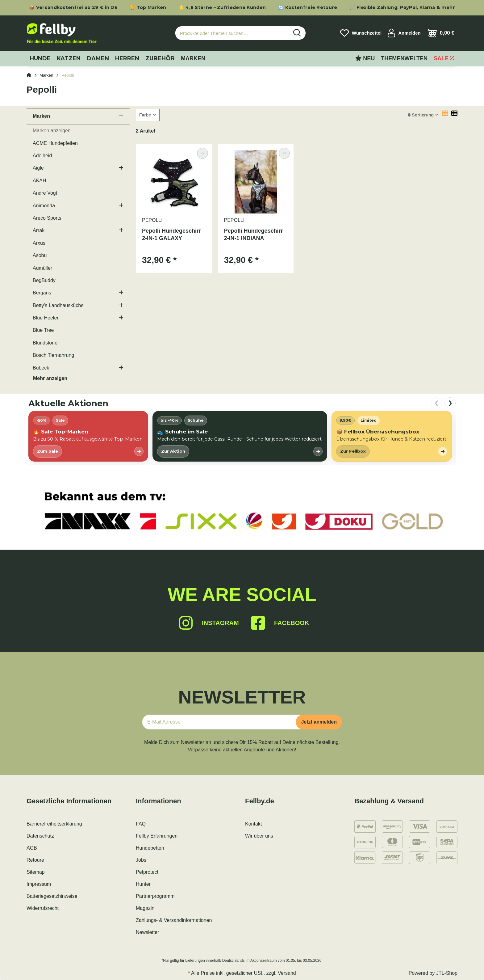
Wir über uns (259, 836)
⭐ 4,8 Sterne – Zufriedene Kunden (222, 7)
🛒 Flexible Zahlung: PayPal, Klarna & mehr (402, 7)
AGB (32, 848)
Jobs (141, 860)
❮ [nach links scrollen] (437, 403)
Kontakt (253, 824)
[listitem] (88, 436)
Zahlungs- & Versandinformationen (174, 920)
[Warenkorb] (441, 33)
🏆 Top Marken (148, 7)
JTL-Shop (447, 973)
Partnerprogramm (155, 896)
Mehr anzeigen (50, 378)
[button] (404, 33)
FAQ (141, 824)
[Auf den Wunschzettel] (202, 153)
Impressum (39, 884)
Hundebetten (150, 848)
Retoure (35, 860)
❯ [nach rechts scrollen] (450, 403)
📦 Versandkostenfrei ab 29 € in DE (73, 7)
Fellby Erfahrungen (157, 836)
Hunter (143, 884)
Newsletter (148, 932)
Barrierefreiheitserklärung (54, 824)
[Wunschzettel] (361, 33)
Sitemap (36, 872)
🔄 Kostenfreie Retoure (308, 7)
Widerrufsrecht (43, 908)
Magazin (145, 908)
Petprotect (147, 872)
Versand (287, 973)
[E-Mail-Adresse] (221, 722)
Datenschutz (40, 836)
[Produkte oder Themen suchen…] (232, 33)
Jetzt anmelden (319, 722)
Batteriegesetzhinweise (52, 896)
